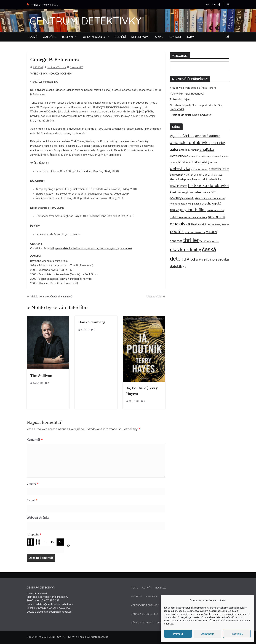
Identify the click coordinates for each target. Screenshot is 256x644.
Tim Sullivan (41, 376)
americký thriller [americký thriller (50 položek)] (189, 150)
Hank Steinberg (92, 322)
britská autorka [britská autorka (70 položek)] (189, 162)
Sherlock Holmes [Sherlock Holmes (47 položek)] (201, 225)
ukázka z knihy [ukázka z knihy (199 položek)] (186, 250)
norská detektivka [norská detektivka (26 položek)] (217, 199)
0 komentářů (75, 67)
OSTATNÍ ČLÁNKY (94, 37)
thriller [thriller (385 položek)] (191, 240)
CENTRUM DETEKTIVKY (85, 21)
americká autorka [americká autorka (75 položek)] (208, 136)
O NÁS (159, 37)
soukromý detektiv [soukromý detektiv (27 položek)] (221, 225)
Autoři (147, 588)
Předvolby (237, 634)
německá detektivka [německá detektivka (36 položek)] (181, 204)
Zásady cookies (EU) (145, 614)
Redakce (136, 596)
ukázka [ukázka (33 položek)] (215, 241)
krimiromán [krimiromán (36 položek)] (188, 198)
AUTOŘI (48, 37)
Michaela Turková (57, 67)
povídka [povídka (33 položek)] (196, 204)
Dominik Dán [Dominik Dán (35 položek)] (200, 175)
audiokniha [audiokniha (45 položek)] (217, 156)
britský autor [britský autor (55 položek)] (209, 162)
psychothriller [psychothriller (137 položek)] (193, 210)
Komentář (35, 440)
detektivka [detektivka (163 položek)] (180, 168)
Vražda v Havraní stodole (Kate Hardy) (193, 88)
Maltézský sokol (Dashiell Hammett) (50, 296)
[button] (55, 37)
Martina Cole (156, 296)
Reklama (152, 596)
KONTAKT (175, 37)
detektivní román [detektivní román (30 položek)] (200, 169)
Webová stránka (38, 518)
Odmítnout (207, 634)
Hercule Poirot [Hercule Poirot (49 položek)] (179, 186)
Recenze (161, 588)
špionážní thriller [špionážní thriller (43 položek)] (205, 260)
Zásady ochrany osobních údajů (154, 623)
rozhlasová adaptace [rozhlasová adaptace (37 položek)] (195, 217)
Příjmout (178, 634)
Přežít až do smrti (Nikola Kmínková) (191, 115)
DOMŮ (34, 37)
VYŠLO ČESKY (39, 74)
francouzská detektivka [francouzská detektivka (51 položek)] (206, 179)
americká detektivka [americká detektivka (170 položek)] (190, 143)
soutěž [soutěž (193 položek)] (177, 231)
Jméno (33, 484)
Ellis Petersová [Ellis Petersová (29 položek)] (215, 175)
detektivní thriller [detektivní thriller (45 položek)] (219, 169)
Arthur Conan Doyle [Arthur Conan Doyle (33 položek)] (199, 157)
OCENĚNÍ (120, 37)
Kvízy (190, 37)
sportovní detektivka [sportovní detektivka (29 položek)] (195, 232)
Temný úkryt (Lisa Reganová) (51, 5)
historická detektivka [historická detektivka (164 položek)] (208, 185)
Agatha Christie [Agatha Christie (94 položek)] (182, 136)
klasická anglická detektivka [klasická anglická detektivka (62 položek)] (189, 192)
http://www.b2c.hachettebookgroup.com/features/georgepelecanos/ (91, 248)
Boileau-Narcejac (180, 99)
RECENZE (68, 37)
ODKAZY (54, 74)
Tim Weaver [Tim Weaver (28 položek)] (205, 241)
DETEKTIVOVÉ (140, 37)
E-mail (32, 500)
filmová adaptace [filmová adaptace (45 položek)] (181, 179)
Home (134, 588)
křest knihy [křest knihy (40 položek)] (201, 198)
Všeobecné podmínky (145, 605)
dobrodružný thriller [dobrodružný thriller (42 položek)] (181, 175)
